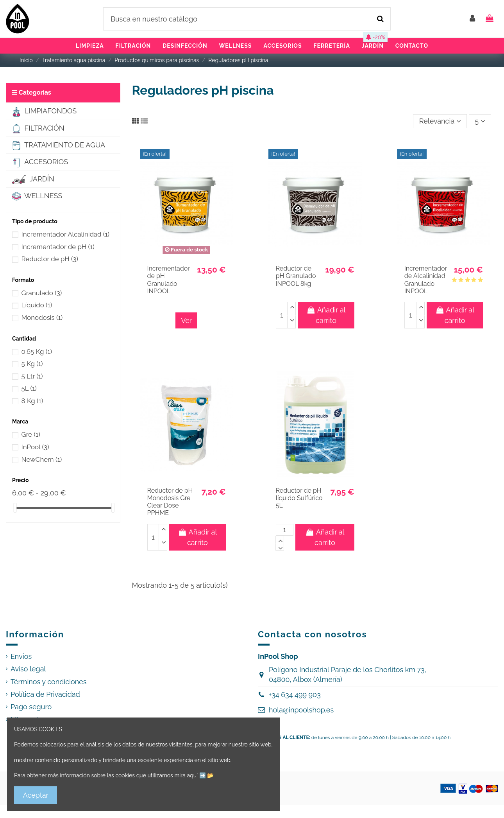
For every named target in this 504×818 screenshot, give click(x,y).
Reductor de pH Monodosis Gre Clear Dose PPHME (170, 502)
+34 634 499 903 (295, 695)
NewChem (42, 459)
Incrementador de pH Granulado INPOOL (169, 280)
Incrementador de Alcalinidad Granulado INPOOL (426, 280)
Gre (31, 434)
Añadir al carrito (326, 315)
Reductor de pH (50, 259)
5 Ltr (32, 376)
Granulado (42, 293)
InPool (35, 447)
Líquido (37, 305)
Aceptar (36, 795)
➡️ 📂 (207, 775)
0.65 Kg (37, 352)
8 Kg (32, 401)
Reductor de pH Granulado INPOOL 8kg (296, 276)
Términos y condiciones (49, 682)
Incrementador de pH (58, 247)
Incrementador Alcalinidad (66, 234)
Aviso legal (28, 669)
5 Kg (32, 364)
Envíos (21, 656)
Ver (186, 320)
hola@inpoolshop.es (301, 710)
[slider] (15, 508)
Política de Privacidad (45, 694)
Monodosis (42, 318)
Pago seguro (31, 707)
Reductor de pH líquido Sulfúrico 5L (299, 498)
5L (29, 388)
